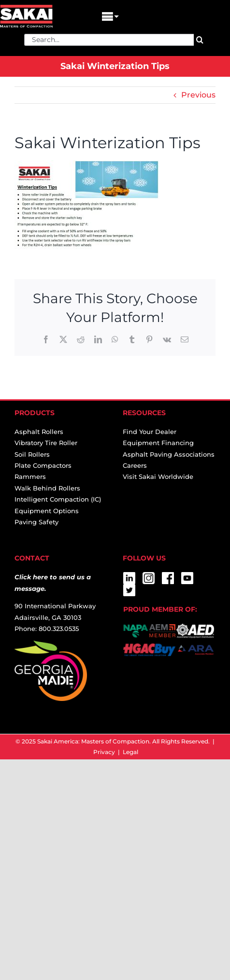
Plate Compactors (43, 465)
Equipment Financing (158, 443)
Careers (135, 465)
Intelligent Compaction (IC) (58, 499)
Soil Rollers (32, 454)
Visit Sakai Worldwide (158, 476)
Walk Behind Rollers (47, 488)
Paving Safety (36, 522)
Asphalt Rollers (39, 432)
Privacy (104, 752)
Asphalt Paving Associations (169, 454)
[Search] (200, 40)
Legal (130, 752)
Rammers (30, 476)
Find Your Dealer (150, 432)
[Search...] (109, 40)
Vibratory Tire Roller (46, 443)
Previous (198, 95)
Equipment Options (47, 511)
